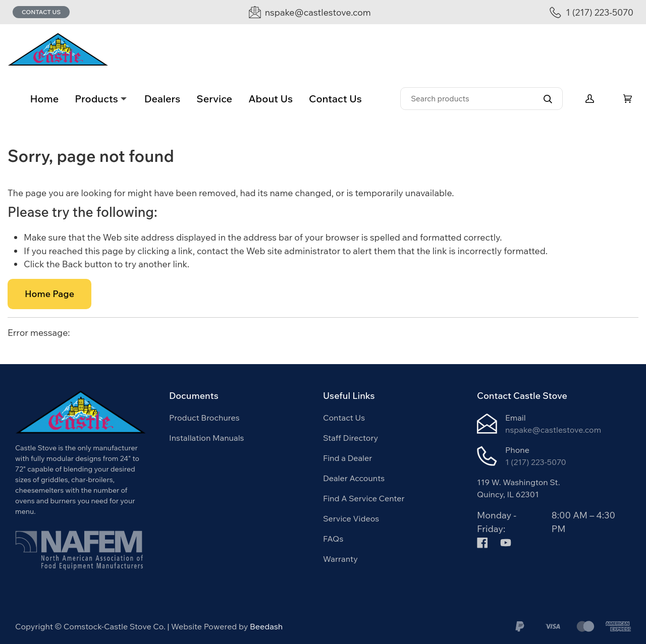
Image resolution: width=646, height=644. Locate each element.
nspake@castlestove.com (553, 430)
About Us (271, 99)
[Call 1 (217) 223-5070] (591, 12)
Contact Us (41, 12)
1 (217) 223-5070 (536, 462)
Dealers (163, 99)
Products (96, 99)
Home (44, 99)
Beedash (266, 626)
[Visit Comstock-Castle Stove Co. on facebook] (482, 542)
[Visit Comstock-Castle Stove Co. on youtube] (506, 542)
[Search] (481, 99)
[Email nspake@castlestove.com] (310, 12)
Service (214, 99)
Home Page (49, 294)
